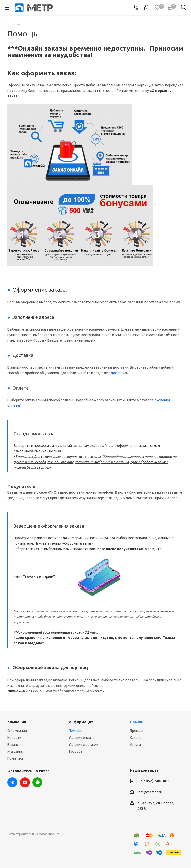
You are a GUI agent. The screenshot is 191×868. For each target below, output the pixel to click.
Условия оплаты (82, 738)
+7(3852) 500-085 (154, 781)
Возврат (75, 752)
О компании (17, 731)
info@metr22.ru (150, 792)
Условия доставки (84, 745)
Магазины (16, 752)
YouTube (25, 782)
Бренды (136, 731)
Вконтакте (12, 782)
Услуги (135, 745)
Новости (14, 738)
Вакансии (15, 745)
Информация (81, 722)
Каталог (136, 738)
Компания (17, 722)
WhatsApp (37, 782)
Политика (15, 758)
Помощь (75, 731)
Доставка (118, 373)
